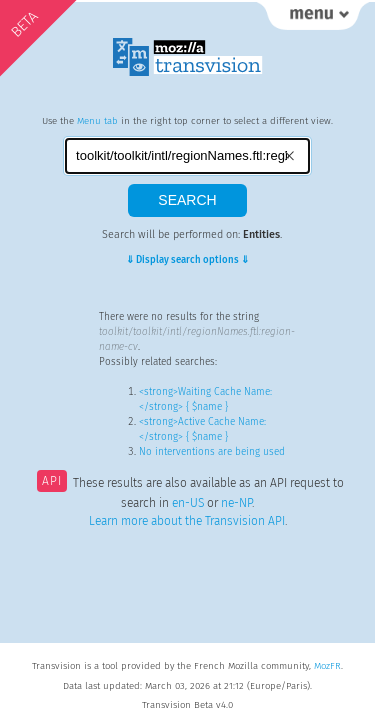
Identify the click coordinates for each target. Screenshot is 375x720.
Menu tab (97, 121)
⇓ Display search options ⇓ (187, 260)
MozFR (327, 666)
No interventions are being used (212, 452)
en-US (188, 503)
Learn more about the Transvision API (187, 521)
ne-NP (236, 503)
